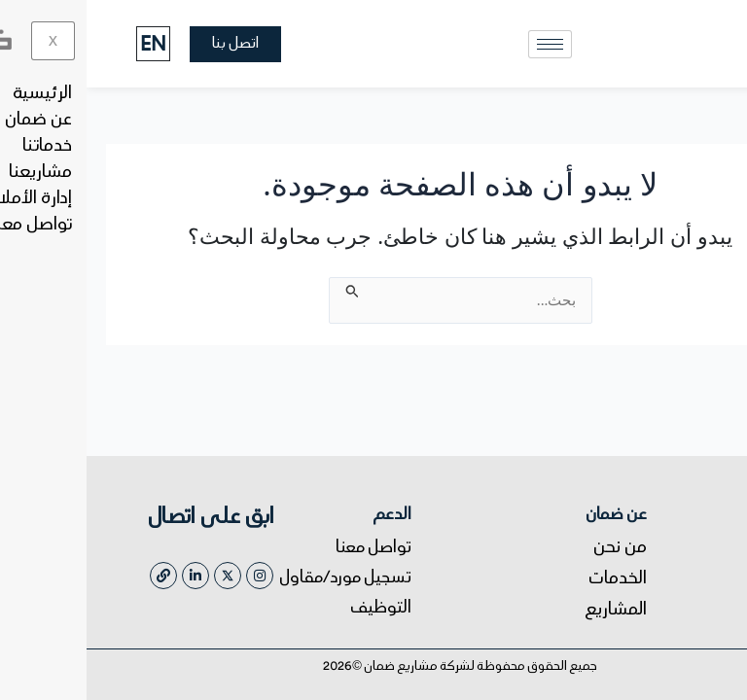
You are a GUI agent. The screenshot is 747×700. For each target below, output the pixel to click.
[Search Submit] (264, 288)
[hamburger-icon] (463, 44)
